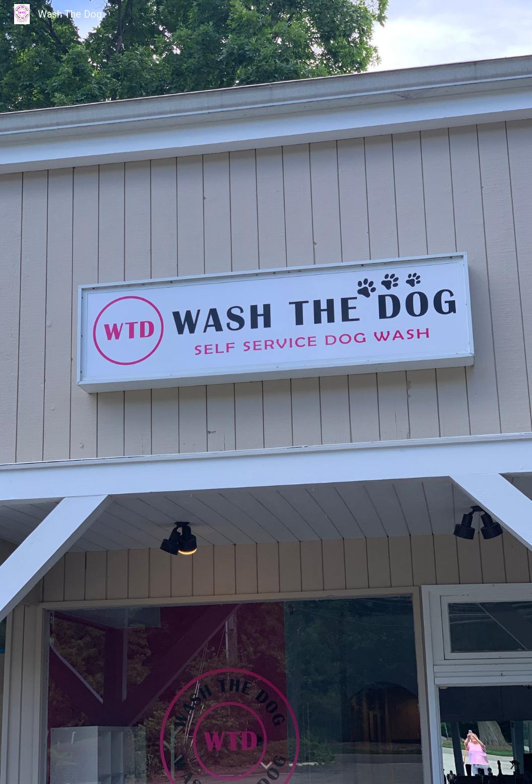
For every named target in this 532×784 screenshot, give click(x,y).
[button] (266, 766)
